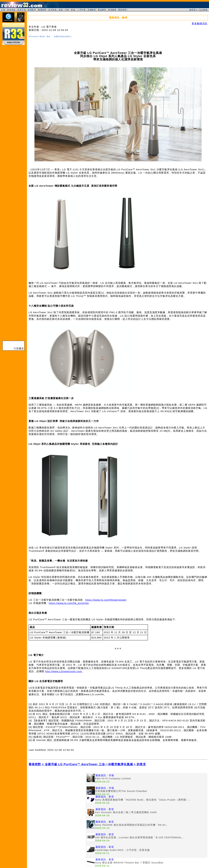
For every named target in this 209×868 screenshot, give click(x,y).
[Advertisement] (57, 796)
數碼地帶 (42, 10)
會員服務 (112, 10)
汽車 (67, 10)
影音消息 (11, 10)
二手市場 (81, 10)
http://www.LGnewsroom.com (63, 671)
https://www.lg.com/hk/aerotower (106, 600)
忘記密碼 (203, 10)
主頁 (3, 10)
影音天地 (22, 10)
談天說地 (52, 10)
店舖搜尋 (92, 10)
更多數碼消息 (200, 23)
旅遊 (61, 10)
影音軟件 (32, 10)
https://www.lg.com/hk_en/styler (69, 603)
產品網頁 (102, 10)
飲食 (73, 10)
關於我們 (122, 10)
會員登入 (193, 10)
